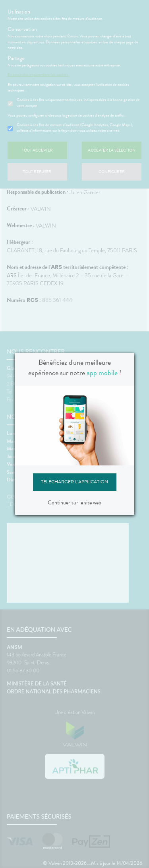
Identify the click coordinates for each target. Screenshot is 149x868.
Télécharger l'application (74, 482)
